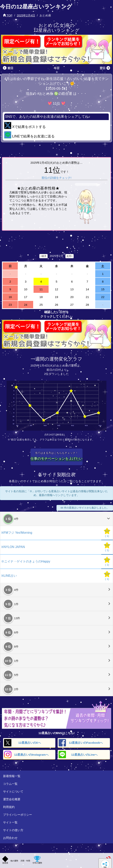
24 (26, 305)
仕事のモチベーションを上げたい (56, 459)
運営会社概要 (12, 799)
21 (87, 297)
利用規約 (9, 807)
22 (103, 297)
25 (41, 305)
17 (26, 297)
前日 (8, 68)
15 (103, 289)
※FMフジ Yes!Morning (17, 533)
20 (72, 297)
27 (72, 305)
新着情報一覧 (12, 776)
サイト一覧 (10, 822)
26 (57, 305)
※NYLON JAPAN (13, 547)
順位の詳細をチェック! (56, 178)
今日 (56, 68)
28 (87, 305)
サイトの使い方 (13, 830)
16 (10, 297)
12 (57, 289)
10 (26, 289)
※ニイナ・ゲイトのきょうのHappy (26, 561)
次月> (70, 256)
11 (41, 289)
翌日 (105, 68)
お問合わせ (10, 838)
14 (87, 289)
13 (72, 289)
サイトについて (13, 791)
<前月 (43, 256)
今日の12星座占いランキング (36, 7)
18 (41, 297)
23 (10, 305)
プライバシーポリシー (18, 815)
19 (57, 297)
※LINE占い (9, 576)
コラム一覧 (10, 784)
